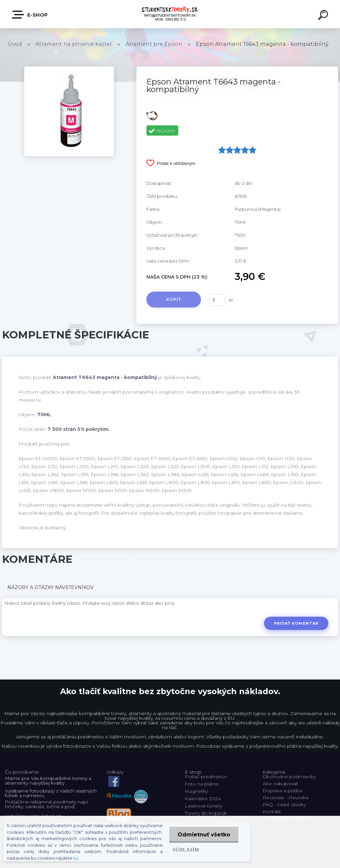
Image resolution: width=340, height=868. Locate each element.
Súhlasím (186, 850)
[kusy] (217, 300)
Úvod (15, 44)
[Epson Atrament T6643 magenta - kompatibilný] (69, 69)
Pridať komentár (296, 623)
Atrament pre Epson (154, 44)
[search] (324, 16)
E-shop (30, 15)
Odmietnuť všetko (204, 835)
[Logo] (170, 14)
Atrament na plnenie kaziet (74, 44)
